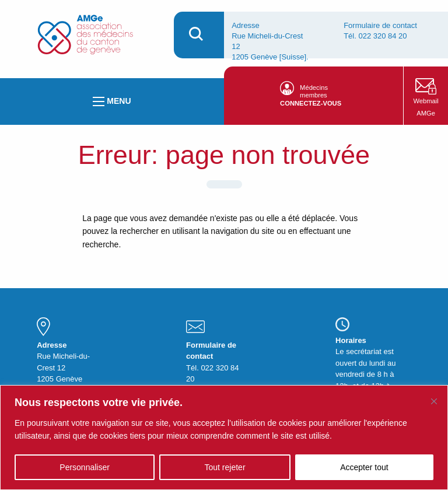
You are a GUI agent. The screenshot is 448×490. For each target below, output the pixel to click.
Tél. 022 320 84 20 (375, 36)
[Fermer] (434, 401)
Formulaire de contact (380, 25)
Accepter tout (364, 467)
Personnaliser (85, 467)
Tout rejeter (225, 467)
